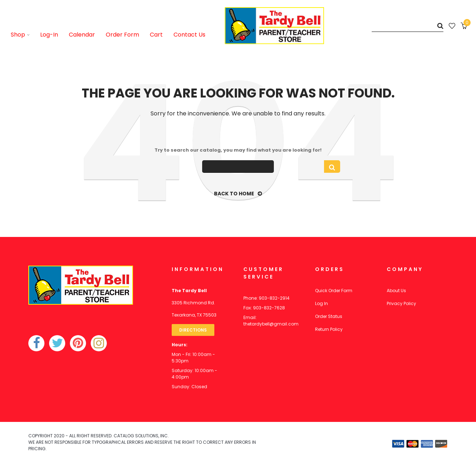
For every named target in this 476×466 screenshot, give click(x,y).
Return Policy (329, 329)
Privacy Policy (401, 303)
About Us (396, 291)
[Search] (408, 26)
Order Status (329, 316)
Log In (322, 303)
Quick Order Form (334, 291)
